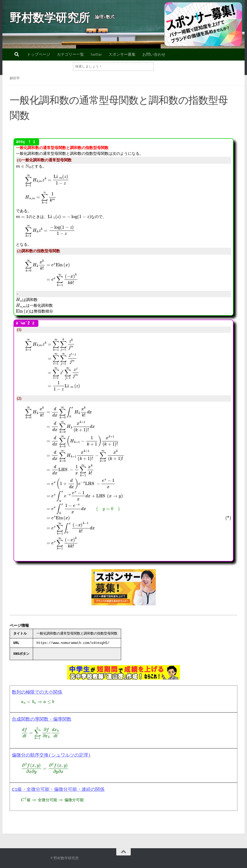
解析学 (15, 78)
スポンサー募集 (122, 54)
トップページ (39, 54)
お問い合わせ (154, 54)
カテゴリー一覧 (70, 54)
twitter (96, 54)
